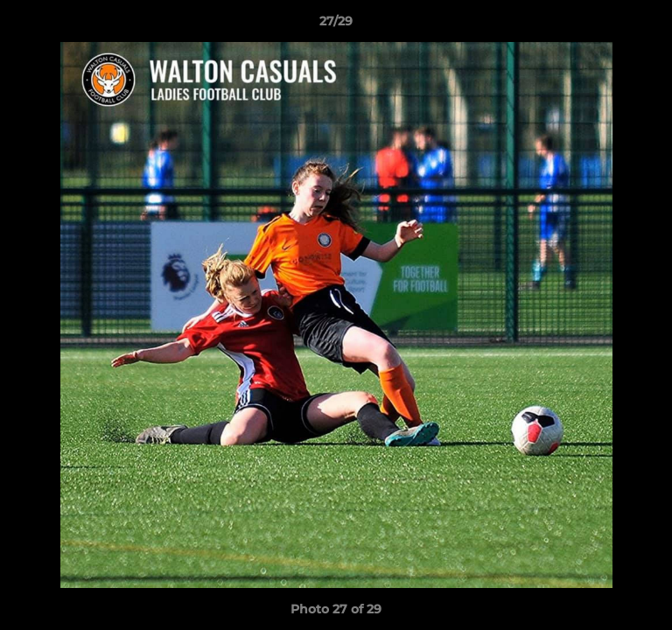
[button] (651, 25)
